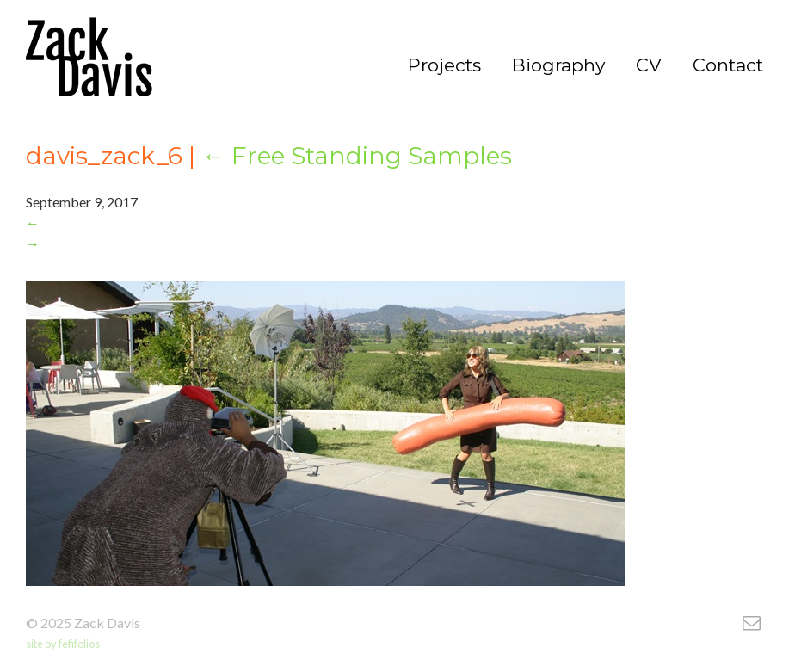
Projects (444, 65)
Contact (728, 65)
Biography (558, 65)
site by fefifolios (63, 644)
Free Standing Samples (357, 156)
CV (649, 65)
